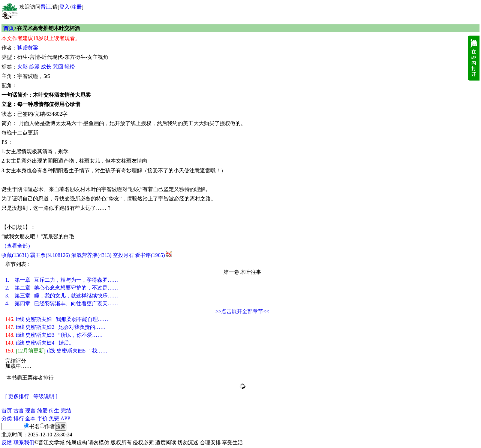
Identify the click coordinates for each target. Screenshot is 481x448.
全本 (30, 419)
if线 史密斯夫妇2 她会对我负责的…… (55, 327)
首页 (9, 28)
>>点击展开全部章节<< (243, 311)
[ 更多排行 (17, 396)
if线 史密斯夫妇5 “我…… (56, 351)
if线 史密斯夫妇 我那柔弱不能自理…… (57, 319)
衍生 (54, 411)
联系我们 (24, 443)
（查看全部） (17, 246)
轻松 (70, 67)
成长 (46, 67)
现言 (30, 411)
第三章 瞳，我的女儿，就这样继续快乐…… (62, 296)
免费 (54, 419)
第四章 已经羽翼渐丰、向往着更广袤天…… (62, 304)
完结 (66, 411)
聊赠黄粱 (28, 48)
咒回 (58, 67)
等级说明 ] (45, 396)
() (15, 255)
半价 (42, 419)
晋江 (46, 7)
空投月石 (123, 255)
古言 (19, 411)
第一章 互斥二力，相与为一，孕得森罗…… (62, 280)
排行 (19, 419)
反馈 (7, 443)
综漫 (34, 67)
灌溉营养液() (91, 255)
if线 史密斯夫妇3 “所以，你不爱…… (54, 335)
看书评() (150, 255)
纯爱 (42, 411)
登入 (64, 7)
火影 (22, 67)
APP (66, 419)
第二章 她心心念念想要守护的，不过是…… (62, 288)
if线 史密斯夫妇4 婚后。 (40, 343)
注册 (76, 7)
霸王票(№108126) (50, 255)
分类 (7, 419)
